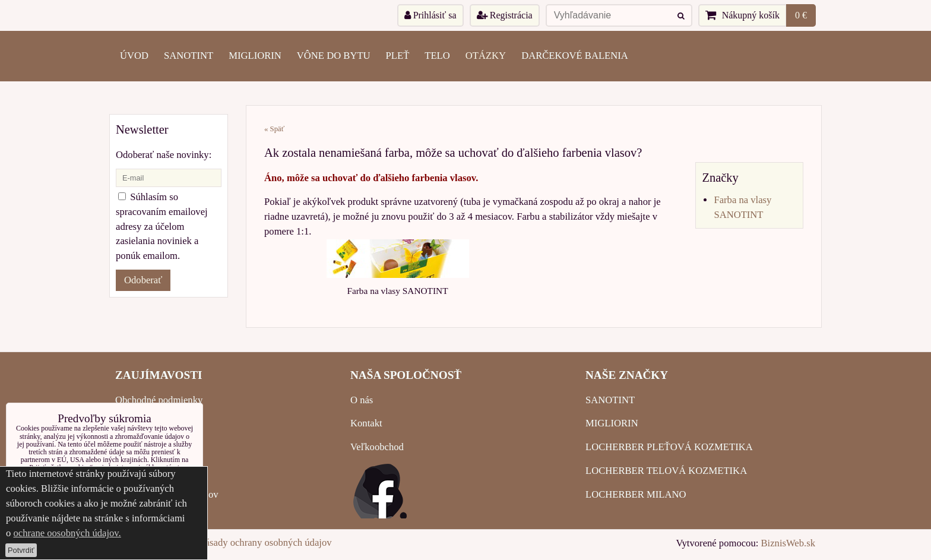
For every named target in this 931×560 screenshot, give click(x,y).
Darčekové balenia (575, 56)
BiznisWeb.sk (788, 543)
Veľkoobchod (377, 447)
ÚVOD (134, 56)
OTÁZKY (486, 56)
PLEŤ (398, 56)
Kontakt (366, 423)
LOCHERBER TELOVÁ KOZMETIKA (666, 471)
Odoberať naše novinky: (164, 155)
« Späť (274, 129)
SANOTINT (189, 56)
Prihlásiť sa (430, 15)
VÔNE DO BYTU (334, 56)
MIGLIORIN (255, 56)
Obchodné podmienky (159, 400)
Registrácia (505, 15)
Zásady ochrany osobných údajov (266, 542)
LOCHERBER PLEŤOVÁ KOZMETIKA (669, 447)
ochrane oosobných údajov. (67, 533)
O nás (362, 400)
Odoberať (143, 280)
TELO (437, 56)
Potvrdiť (21, 550)
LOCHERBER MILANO (636, 494)
